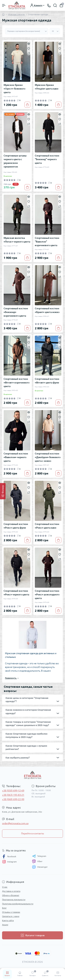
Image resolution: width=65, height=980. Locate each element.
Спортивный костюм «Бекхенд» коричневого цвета (16, 312)
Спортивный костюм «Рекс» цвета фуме (16, 526)
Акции (5, 925)
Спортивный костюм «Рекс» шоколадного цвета (47, 594)
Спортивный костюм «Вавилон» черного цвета (16, 457)
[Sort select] (27, 31)
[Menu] (4, 5)
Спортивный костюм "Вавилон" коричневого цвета (47, 242)
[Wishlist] (29, 48)
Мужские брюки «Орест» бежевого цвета (14, 89)
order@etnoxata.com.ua (15, 823)
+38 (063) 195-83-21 (13, 795)
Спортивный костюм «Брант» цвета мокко (47, 310)
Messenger (40, 867)
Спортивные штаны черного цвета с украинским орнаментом (15, 161)
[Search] (55, 5)
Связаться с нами (11, 916)
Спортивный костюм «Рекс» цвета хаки (47, 526)
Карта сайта (8, 920)
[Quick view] (29, 43)
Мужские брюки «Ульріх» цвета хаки (47, 87)
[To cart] (27, 105)
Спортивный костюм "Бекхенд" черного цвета (47, 159)
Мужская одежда (16, 14)
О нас (5, 887)
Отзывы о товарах (11, 912)
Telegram (39, 856)
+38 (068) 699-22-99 (13, 799)
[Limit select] (55, 31)
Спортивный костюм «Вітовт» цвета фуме (47, 381)
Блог (4, 908)
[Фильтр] (3, 491)
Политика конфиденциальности (18, 904)
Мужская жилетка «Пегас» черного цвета (17, 240)
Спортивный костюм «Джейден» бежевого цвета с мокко (48, 457)
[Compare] (29, 53)
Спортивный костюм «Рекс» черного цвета (16, 593)
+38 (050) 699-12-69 (13, 791)
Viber (37, 861)
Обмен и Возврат (11, 895)
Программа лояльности (14, 899)
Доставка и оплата (11, 891)
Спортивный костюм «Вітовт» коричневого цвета (17, 383)
